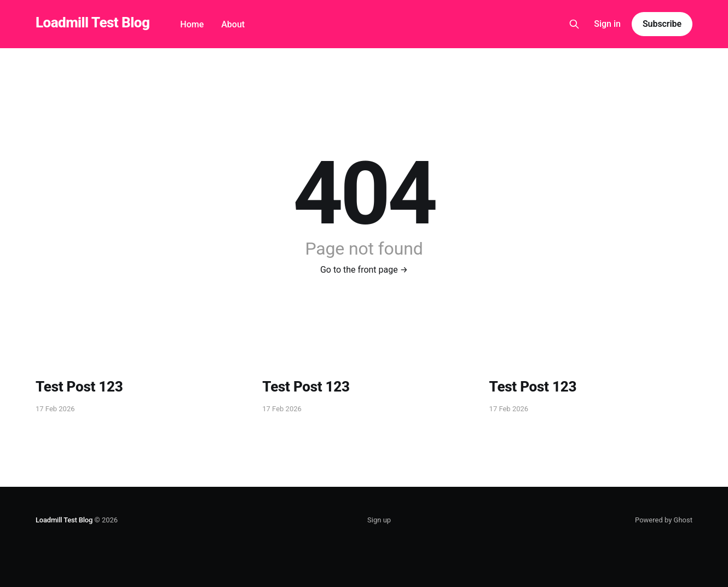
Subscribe (662, 24)
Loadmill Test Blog (93, 23)
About (233, 24)
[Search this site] (574, 24)
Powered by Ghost (664, 520)
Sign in (607, 24)
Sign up (379, 520)
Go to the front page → (364, 270)
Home (192, 24)
